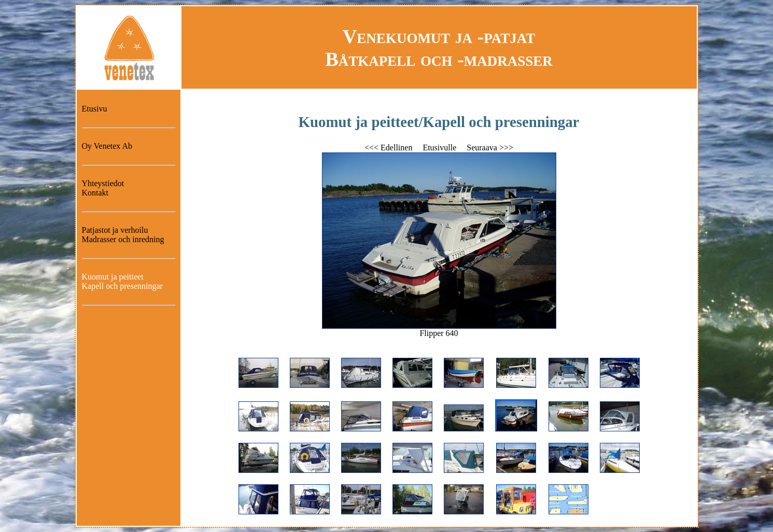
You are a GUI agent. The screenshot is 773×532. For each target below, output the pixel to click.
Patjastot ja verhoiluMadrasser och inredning (123, 235)
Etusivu (95, 109)
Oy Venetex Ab (107, 146)
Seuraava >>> (490, 148)
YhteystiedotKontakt (103, 188)
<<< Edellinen (388, 148)
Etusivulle (439, 148)
